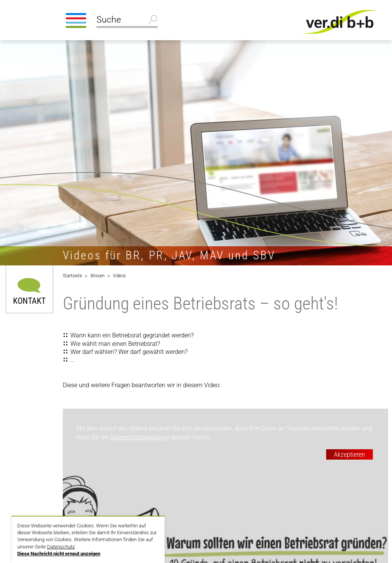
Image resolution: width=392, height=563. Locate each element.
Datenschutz (61, 547)
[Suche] (127, 21)
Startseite (72, 276)
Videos (119, 276)
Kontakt (29, 300)
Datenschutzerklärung (139, 437)
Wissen (97, 276)
